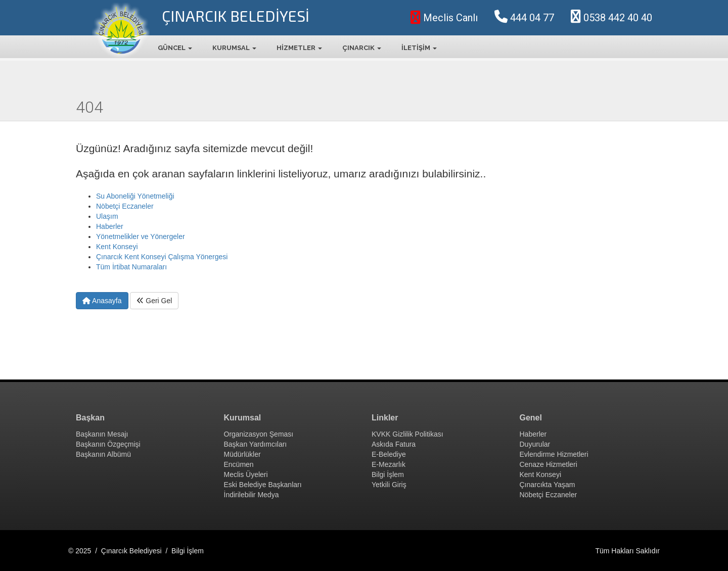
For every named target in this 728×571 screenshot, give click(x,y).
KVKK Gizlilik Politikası (407, 434)
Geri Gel (154, 301)
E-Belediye (389, 454)
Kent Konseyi (117, 247)
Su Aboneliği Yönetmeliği (135, 196)
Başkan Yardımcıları (256, 444)
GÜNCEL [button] (175, 48)
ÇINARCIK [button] (362, 48)
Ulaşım (107, 216)
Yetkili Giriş (389, 485)
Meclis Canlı (444, 18)
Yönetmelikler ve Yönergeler (141, 236)
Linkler (385, 418)
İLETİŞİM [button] (419, 48)
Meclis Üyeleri (246, 474)
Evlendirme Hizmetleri (554, 454)
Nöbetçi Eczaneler (125, 206)
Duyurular (535, 444)
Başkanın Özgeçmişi (108, 444)
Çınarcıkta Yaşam (548, 485)
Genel (531, 418)
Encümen (239, 464)
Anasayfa (102, 301)
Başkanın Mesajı (102, 434)
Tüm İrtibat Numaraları (131, 267)
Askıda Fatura (394, 444)
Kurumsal (243, 418)
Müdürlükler (242, 454)
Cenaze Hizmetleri (549, 464)
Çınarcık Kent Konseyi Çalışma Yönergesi (162, 257)
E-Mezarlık (389, 464)
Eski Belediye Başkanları (263, 485)
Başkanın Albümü (103, 454)
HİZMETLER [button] (299, 48)
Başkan (90, 418)
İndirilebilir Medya (252, 495)
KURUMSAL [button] (234, 48)
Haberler (110, 226)
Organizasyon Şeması (259, 434)
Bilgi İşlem (388, 474)
